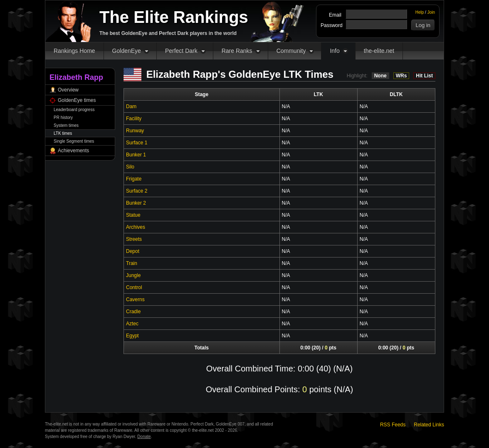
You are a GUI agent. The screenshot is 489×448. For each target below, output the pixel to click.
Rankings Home (74, 51)
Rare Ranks (237, 51)
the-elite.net (379, 51)
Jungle (133, 275)
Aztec (132, 324)
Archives (136, 227)
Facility (134, 119)
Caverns (135, 299)
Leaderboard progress (74, 110)
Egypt (132, 336)
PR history (63, 118)
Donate (144, 437)
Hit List (424, 76)
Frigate (134, 179)
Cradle (133, 312)
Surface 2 (137, 191)
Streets (134, 239)
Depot (133, 251)
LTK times (63, 133)
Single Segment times (74, 141)
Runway (135, 131)
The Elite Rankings (174, 17)
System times (66, 125)
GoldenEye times (77, 100)
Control (134, 287)
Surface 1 (137, 143)
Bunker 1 (136, 155)
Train (132, 263)
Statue (133, 215)
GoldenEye (127, 51)
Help (420, 12)
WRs (401, 76)
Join (431, 12)
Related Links (429, 425)
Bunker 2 (136, 203)
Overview (68, 90)
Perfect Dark (181, 51)
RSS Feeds (393, 425)
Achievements (73, 151)
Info (335, 51)
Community (291, 51)
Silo (130, 167)
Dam (131, 106)
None (380, 76)
